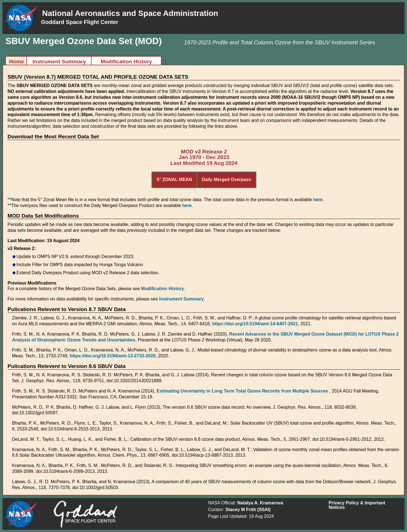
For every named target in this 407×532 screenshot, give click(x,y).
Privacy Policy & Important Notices (357, 505)
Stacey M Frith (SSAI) (248, 510)
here (318, 200)
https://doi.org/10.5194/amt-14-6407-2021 (255, 324)
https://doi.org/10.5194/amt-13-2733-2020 (113, 356)
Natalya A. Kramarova (260, 503)
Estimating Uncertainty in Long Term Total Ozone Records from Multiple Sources (243, 391)
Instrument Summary (59, 62)
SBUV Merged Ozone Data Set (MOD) (84, 41)
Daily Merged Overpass (226, 180)
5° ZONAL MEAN (174, 180)
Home (16, 62)
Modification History (126, 62)
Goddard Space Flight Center (80, 22)
